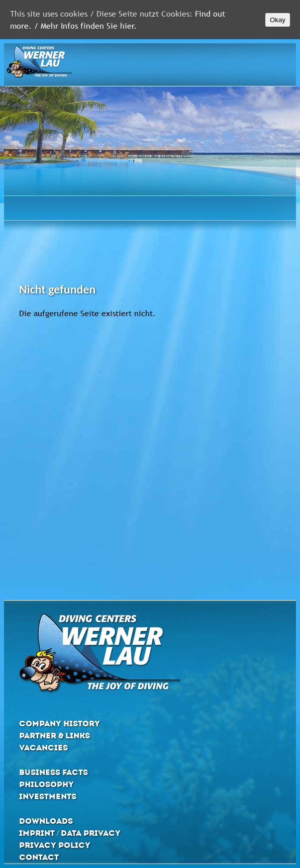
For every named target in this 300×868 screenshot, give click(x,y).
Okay (278, 20)
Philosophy (46, 784)
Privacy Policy (55, 845)
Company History (60, 724)
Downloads (46, 821)
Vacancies (43, 748)
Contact (39, 857)
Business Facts (54, 772)
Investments (48, 796)
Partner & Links (55, 736)
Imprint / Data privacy (70, 833)
